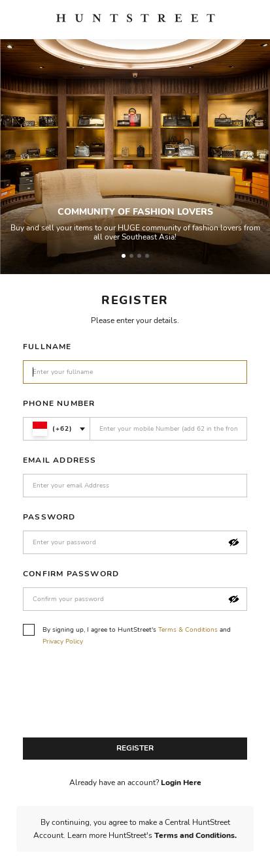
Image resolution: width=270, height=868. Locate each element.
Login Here (181, 783)
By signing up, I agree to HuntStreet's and (127, 635)
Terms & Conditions (188, 630)
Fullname (47, 347)
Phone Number (59, 403)
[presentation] (122, 696)
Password (49, 517)
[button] (234, 543)
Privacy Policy (63, 642)
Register (135, 748)
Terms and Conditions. (195, 835)
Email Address (60, 460)
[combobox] (57, 429)
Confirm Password (71, 574)
